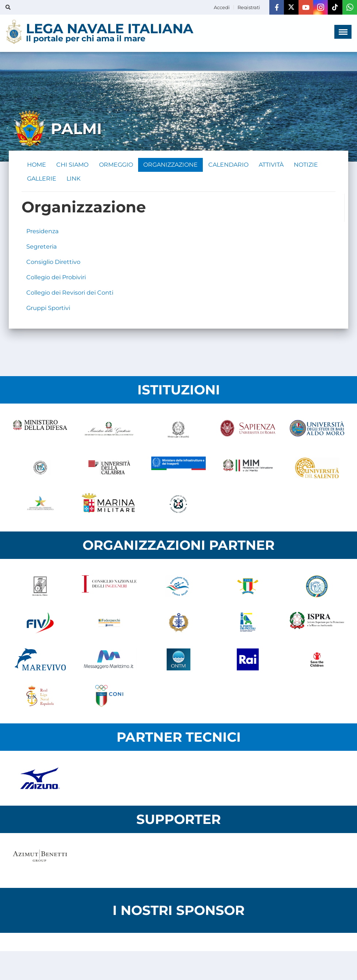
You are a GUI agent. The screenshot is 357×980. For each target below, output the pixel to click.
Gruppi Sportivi (48, 309)
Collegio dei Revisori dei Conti (70, 294)
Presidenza (42, 233)
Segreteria (41, 248)
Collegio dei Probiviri (56, 279)
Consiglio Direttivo (53, 263)
